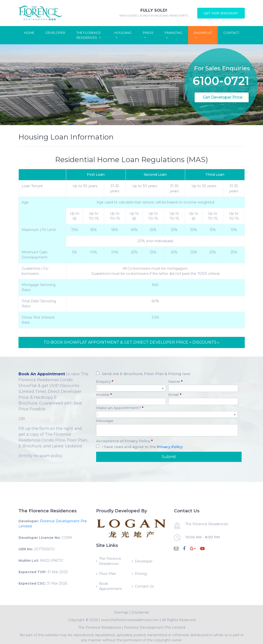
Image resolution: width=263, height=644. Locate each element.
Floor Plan (108, 574)
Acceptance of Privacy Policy (124, 441)
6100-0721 (221, 71)
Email (175, 395)
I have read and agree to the (142, 447)
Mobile (104, 395)
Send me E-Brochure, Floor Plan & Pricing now (146, 374)
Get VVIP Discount (221, 13)
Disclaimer (140, 612)
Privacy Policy (170, 447)
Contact (231, 33)
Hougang (123, 35)
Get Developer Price (223, 97)
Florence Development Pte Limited (155, 627)
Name (176, 382)
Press (148, 35)
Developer (55, 33)
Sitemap (121, 612)
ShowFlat (203, 35)
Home (29, 33)
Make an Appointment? (120, 408)
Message (105, 421)
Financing (174, 35)
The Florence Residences (89, 35)
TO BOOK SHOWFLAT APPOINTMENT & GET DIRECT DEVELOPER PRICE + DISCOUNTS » (131, 342)
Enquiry (105, 382)
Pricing (141, 574)
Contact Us (144, 586)
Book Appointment (110, 586)
